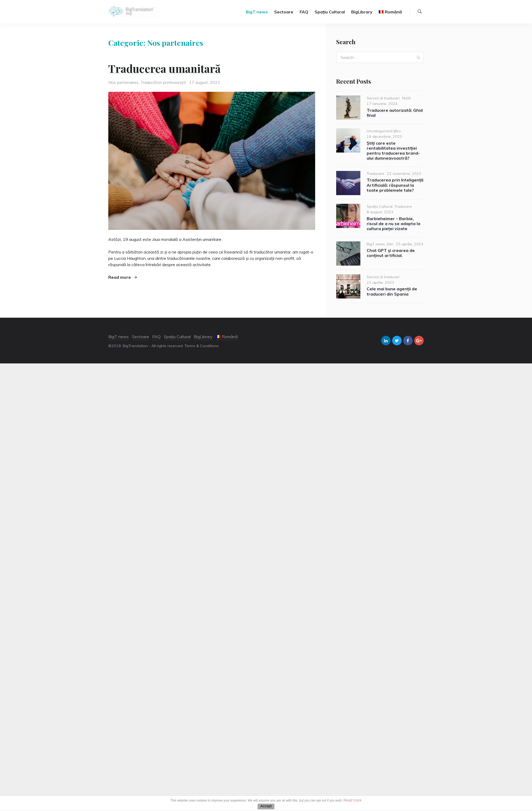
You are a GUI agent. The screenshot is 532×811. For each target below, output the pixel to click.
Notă (406, 98)
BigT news (257, 12)
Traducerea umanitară (164, 68)
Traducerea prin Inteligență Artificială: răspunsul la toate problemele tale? (395, 185)
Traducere (375, 174)
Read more (123, 277)
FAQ (304, 12)
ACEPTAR (266, 807)
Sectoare (284, 12)
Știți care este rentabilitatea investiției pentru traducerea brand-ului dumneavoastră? (393, 151)
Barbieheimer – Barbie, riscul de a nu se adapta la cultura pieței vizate (393, 224)
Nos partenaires (123, 82)
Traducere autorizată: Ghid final (395, 113)
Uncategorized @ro (384, 131)
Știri (390, 244)
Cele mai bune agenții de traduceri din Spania (392, 291)
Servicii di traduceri (383, 98)
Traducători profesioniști (163, 82)
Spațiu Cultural (330, 12)
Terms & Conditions (202, 346)
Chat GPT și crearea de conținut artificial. (391, 253)
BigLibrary (362, 12)
